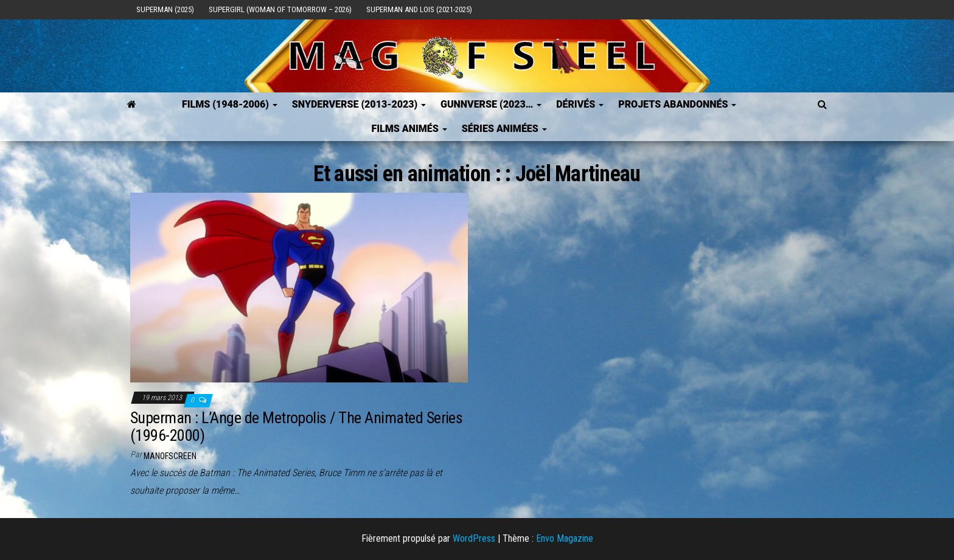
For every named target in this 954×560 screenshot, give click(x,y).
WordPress (474, 538)
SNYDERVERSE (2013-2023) (359, 104)
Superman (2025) (165, 9)
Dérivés (580, 104)
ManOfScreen (170, 456)
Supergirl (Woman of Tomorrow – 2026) (280, 9)
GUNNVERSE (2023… (491, 104)
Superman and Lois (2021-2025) (419, 9)
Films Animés (409, 129)
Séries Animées (504, 129)
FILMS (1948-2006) (230, 104)
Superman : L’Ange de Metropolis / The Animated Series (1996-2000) (296, 427)
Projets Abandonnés (677, 104)
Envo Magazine (565, 538)
